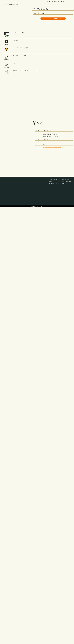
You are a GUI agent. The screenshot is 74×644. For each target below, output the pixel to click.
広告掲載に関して (55, 2)
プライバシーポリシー (66, 179)
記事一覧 (48, 2)
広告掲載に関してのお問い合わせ (54, 183)
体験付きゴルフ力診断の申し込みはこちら (53, 18)
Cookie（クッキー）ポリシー (67, 185)
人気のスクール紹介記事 (53, 179)
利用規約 (64, 183)
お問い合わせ (63, 2)
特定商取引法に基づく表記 (67, 181)
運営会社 (50, 185)
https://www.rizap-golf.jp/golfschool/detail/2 (52, 147)
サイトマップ (65, 187)
